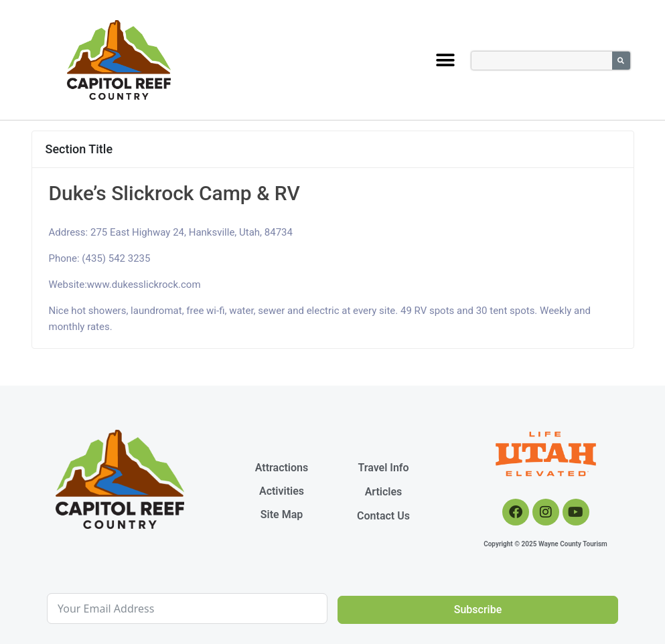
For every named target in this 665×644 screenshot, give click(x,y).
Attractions (282, 468)
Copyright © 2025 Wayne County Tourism (545, 544)
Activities (282, 491)
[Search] (621, 61)
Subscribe (478, 610)
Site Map (282, 514)
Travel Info (383, 468)
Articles (384, 492)
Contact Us (383, 516)
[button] (445, 60)
